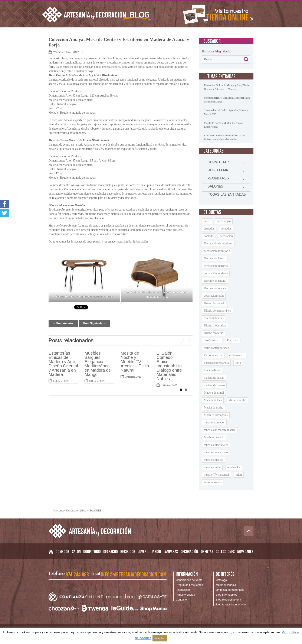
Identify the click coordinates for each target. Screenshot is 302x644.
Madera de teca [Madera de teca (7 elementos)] (213, 400)
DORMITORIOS (219, 163)
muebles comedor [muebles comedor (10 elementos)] (214, 422)
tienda (227, 51)
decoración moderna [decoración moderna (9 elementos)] (216, 273)
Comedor (62, 552)
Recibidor (128, 552)
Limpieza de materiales (230, 590)
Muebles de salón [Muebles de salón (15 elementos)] (214, 437)
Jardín (156, 552)
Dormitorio (92, 552)
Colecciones (225, 552)
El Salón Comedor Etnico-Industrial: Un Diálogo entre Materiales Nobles (169, 366)
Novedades (245, 552)
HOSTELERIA (218, 171)
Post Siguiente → (95, 323)
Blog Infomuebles (226, 595)
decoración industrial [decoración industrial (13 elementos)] (216, 266)
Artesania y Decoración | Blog (70, 511)
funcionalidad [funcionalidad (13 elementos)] (212, 370)
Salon (76, 552)
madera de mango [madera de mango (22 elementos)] (214, 385)
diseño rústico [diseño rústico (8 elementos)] (212, 340)
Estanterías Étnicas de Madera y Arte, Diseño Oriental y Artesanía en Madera (63, 364)
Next (189, 342)
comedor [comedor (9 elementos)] (226, 229)
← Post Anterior (63, 323)
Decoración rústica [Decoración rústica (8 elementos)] (215, 288)
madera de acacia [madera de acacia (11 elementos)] (214, 378)
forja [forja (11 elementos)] (238, 363)
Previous (183, 342)
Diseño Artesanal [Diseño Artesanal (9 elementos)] (214, 303)
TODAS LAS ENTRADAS (227, 195)
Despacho (111, 552)
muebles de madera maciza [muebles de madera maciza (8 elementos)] (220, 430)
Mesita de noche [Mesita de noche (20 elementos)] (213, 408)
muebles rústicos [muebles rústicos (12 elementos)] (214, 460)
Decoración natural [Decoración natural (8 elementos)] (215, 281)
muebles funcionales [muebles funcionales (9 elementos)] (216, 445)
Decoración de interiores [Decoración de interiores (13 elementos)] (218, 243)
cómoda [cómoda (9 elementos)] (209, 236)
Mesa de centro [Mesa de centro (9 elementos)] (237, 400)
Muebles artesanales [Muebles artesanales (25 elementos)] (216, 415)
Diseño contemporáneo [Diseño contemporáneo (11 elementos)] (217, 311)
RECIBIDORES (218, 179)
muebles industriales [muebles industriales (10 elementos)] (216, 452)
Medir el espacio (226, 585)
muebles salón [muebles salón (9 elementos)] (212, 467)
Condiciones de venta (189, 580)
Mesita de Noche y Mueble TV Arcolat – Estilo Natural (135, 362)
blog (218, 51)
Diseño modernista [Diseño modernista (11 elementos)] (215, 326)
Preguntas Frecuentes (189, 585)
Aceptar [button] (160, 638)
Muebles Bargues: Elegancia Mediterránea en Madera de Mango (98, 364)
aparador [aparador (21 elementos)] (209, 229)
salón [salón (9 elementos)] (239, 475)
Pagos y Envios (185, 595)
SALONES (215, 187)
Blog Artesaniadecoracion (231, 604)
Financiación (183, 590)
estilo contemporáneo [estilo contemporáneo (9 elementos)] (216, 348)
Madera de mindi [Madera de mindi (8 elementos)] (214, 393)
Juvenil (143, 552)
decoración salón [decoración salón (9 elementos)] (214, 296)
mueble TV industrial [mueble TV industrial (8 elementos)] (216, 475)
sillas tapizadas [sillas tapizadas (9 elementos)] (213, 482)
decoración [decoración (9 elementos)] (226, 236)
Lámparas (171, 552)
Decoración (189, 552)
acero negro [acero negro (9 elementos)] (224, 221)
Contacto (181, 600)
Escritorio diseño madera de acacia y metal (84, 297)
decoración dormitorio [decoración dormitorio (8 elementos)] (217, 251)
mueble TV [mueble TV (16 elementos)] (234, 467)
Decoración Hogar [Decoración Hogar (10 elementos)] (215, 258)
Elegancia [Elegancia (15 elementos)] (233, 340)
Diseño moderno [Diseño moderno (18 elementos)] (214, 333)
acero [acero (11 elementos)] (207, 221)
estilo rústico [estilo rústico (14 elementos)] (237, 355)
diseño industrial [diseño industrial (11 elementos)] (214, 318)
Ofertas (207, 552)
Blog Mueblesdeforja (228, 600)
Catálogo (221, 580)
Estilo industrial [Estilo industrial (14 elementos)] (213, 355)
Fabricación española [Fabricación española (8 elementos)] (216, 363)
